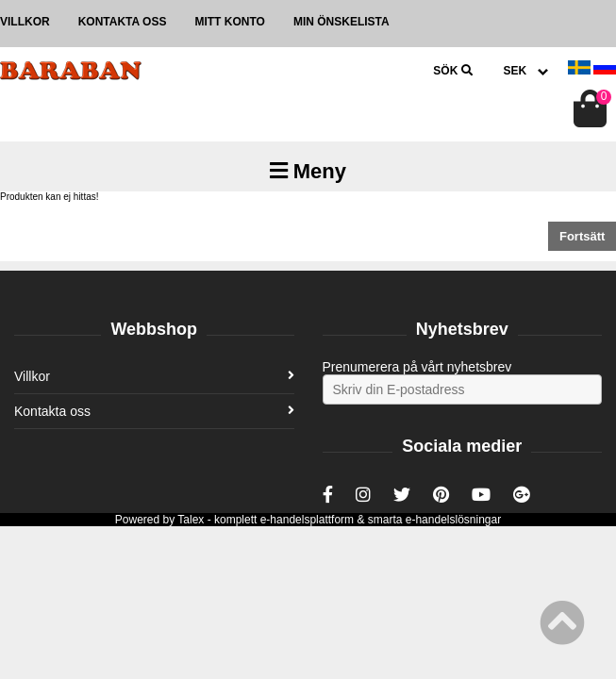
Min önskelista (341, 22)
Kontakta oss (123, 22)
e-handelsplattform (307, 520)
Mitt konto (229, 22)
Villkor (25, 22)
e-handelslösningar (453, 520)
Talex (191, 520)
